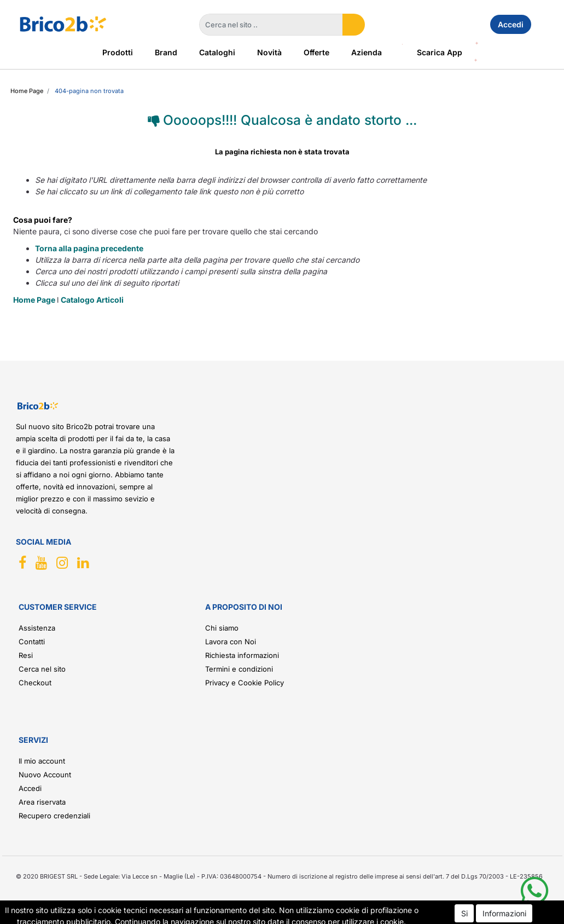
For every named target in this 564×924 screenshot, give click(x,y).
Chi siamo (222, 628)
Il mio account (42, 761)
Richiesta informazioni (242, 655)
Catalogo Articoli (92, 300)
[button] (354, 25)
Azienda (367, 52)
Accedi (511, 24)
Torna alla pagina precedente (89, 248)
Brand (166, 52)
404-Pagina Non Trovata (89, 91)
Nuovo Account (45, 775)
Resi (26, 655)
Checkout (35, 683)
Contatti (32, 642)
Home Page (27, 91)
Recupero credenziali (54, 816)
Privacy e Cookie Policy (245, 683)
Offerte (316, 52)
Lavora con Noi (231, 642)
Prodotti (118, 52)
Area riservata (42, 802)
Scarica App (440, 52)
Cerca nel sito (42, 669)
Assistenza (37, 628)
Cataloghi (217, 52)
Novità (269, 52)
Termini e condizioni (239, 669)
